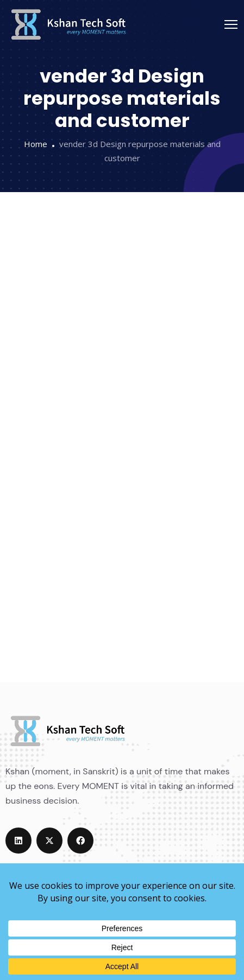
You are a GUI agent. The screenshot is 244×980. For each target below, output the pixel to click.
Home (36, 144)
